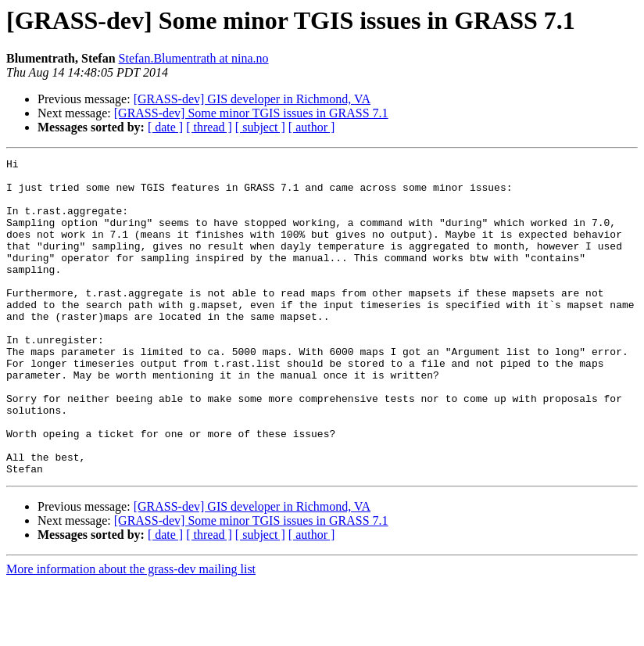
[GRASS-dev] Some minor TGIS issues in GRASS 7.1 (251, 113)
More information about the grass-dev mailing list (131, 632)
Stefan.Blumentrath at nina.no (194, 58)
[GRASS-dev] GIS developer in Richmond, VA (252, 99)
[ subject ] (260, 127)
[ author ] (312, 127)
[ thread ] (209, 127)
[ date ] (165, 127)
